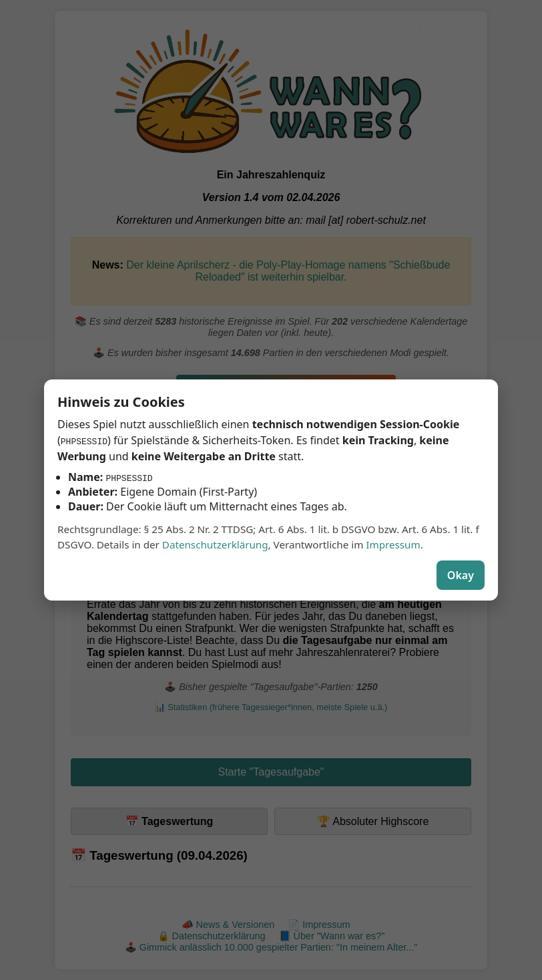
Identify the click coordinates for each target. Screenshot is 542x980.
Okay (461, 575)
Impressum (393, 544)
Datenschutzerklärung (215, 544)
